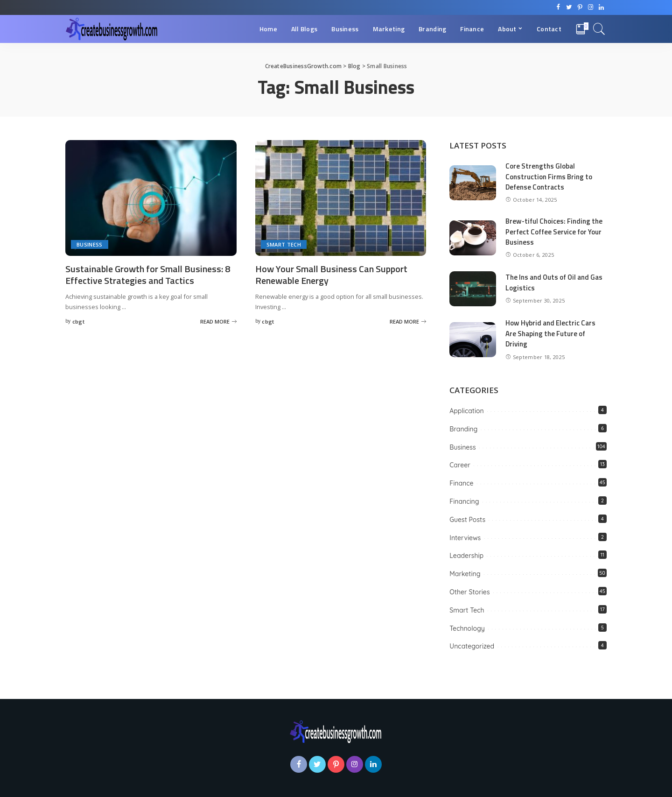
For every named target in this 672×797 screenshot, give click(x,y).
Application (466, 411)
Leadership (466, 556)
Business (90, 244)
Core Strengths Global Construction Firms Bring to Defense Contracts (549, 176)
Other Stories (469, 592)
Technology (467, 628)
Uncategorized (472, 646)
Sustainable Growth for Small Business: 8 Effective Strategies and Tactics (148, 275)
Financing (464, 501)
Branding (463, 429)
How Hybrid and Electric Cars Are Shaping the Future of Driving (550, 333)
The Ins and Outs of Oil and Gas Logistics (554, 282)
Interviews (465, 538)
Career (460, 465)
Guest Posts (467, 520)
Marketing (465, 574)
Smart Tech (284, 244)
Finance (461, 483)
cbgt (78, 321)
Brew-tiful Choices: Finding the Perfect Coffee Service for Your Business (554, 232)
